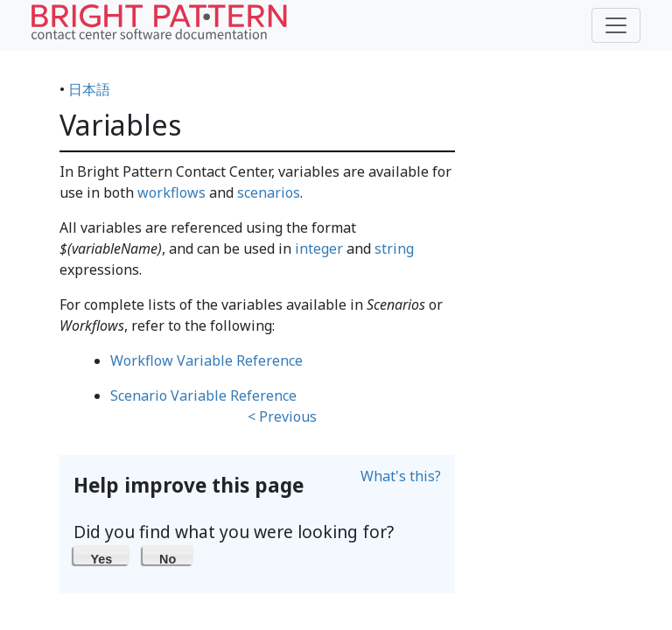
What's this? (401, 476)
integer (319, 248)
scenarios (269, 192)
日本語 (89, 89)
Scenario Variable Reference (203, 395)
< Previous (282, 416)
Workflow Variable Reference (206, 360)
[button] (101, 555)
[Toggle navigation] (616, 25)
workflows (171, 192)
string (394, 248)
